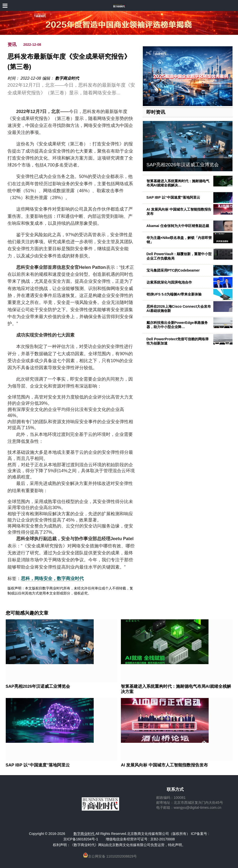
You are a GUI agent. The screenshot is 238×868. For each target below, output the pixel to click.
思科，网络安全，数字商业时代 (52, 579)
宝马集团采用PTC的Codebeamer (173, 270)
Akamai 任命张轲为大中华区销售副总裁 (178, 226)
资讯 (12, 45)
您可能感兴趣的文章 (27, 613)
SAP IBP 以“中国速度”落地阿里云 (173, 197)
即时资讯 (156, 112)
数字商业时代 (67, 78)
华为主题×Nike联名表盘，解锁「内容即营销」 (179, 240)
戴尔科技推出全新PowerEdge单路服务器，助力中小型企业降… (177, 325)
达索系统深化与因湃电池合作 (169, 282)
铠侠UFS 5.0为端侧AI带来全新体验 (174, 294)
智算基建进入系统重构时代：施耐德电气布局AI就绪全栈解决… (178, 183)
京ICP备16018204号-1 (81, 839)
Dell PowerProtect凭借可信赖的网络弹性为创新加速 (178, 341)
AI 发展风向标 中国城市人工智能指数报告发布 (164, 765)
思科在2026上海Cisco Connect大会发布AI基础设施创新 (179, 309)
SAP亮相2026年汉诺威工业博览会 (183, 165)
